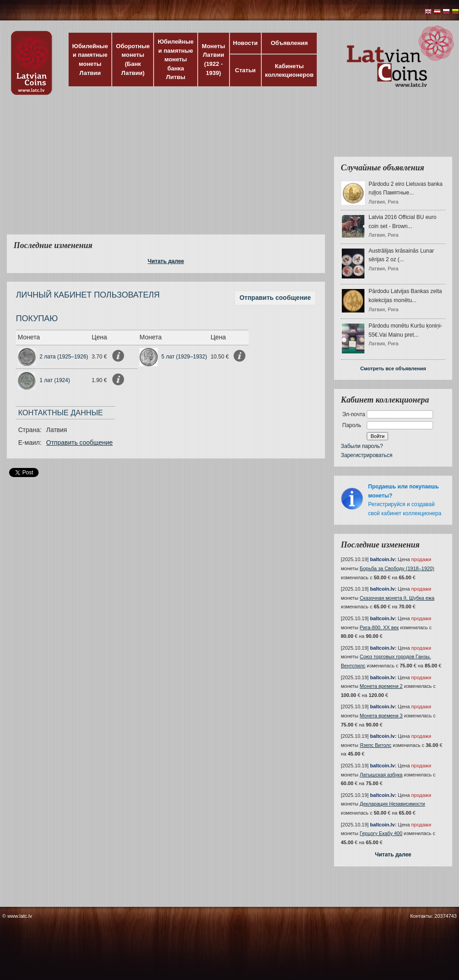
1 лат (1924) (55, 380)
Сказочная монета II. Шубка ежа (397, 598)
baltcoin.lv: (383, 559)
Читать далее (166, 261)
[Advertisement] (178, 170)
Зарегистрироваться (367, 455)
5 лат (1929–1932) (184, 357)
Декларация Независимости (393, 804)
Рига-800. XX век (379, 627)
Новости (246, 43)
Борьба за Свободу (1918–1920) (397, 568)
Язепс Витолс (376, 745)
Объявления (289, 43)
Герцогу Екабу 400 (381, 833)
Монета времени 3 (381, 716)
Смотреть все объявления (393, 368)
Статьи (245, 70)
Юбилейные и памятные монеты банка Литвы (176, 59)
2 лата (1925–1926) (64, 357)
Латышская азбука (381, 775)
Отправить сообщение (275, 298)
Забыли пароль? (362, 446)
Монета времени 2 (381, 686)
